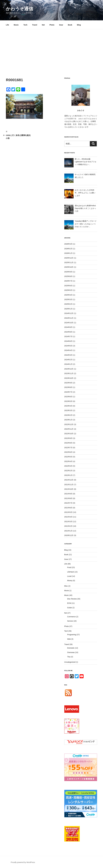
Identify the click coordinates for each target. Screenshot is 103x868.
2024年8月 (68, 332)
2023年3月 (68, 410)
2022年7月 (68, 448)
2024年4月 (68, 350)
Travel (35, 25)
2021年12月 (69, 480)
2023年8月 (68, 387)
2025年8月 (68, 276)
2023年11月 (69, 373)
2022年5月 (68, 457)
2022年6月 (68, 452)
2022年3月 (68, 466)
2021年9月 (68, 494)
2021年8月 (68, 498)
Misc (66, 586)
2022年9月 (68, 438)
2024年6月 (68, 341)
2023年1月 (68, 420)
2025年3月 (68, 299)
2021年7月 (68, 503)
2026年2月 (68, 249)
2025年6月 (68, 286)
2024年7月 (68, 336)
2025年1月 (68, 309)
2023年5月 (68, 401)
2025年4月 (68, 295)
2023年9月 (68, 383)
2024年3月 (68, 355)
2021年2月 (68, 526)
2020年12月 (69, 535)
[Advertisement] (51, 48)
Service (70, 621)
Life (7, 25)
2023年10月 (69, 378)
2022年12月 (69, 424)
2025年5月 (68, 290)
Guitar (70, 608)
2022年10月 (69, 434)
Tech (25, 25)
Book (70, 25)
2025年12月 (69, 258)
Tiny (69, 657)
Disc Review (72, 599)
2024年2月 (68, 360)
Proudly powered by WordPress (23, 862)
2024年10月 (69, 323)
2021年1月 (68, 531)
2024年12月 (69, 313)
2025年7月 (68, 281)
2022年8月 (68, 443)
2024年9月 (68, 327)
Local (69, 576)
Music (16, 25)
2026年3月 (68, 244)
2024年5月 (68, 346)
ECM (69, 603)
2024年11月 (69, 318)
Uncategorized (70, 662)
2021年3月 (68, 522)
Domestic (71, 648)
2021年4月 (68, 517)
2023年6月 (68, 397)
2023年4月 (68, 406)
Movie (67, 591)
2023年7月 (68, 392)
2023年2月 (68, 415)
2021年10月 (69, 489)
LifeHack (71, 572)
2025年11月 (69, 262)
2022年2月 (68, 471)
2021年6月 (68, 508)
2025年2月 (68, 304)
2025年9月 (68, 272)
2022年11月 (69, 429)
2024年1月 (68, 364)
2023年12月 (69, 369)
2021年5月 (68, 512)
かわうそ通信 (19, 9)
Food (69, 567)
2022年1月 (68, 475)
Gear (61, 25)
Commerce (71, 617)
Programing (72, 635)
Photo (52, 25)
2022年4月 (68, 461)
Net (43, 25)
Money (70, 581)
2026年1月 (68, 253)
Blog (79, 25)
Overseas (71, 652)
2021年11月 (69, 485)
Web (69, 639)
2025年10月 (69, 267)
